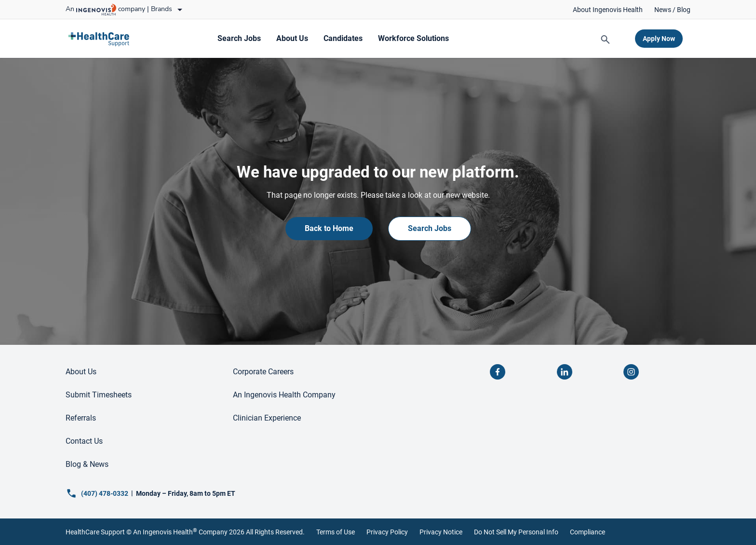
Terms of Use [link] (336, 532)
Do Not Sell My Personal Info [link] (516, 532)
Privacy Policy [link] (387, 532)
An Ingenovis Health (164, 532)
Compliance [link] (587, 532)
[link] (608, 10)
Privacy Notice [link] (441, 532)
